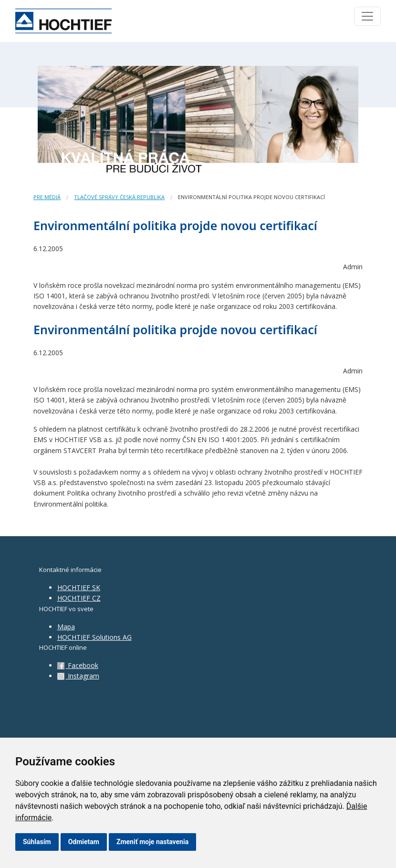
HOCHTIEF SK (79, 587)
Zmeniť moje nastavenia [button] (152, 842)
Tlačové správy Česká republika (119, 197)
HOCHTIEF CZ (79, 598)
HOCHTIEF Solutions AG (94, 637)
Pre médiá (47, 197)
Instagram (78, 676)
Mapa (66, 627)
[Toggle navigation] (367, 16)
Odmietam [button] (84, 842)
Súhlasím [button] (37, 842)
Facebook (78, 665)
